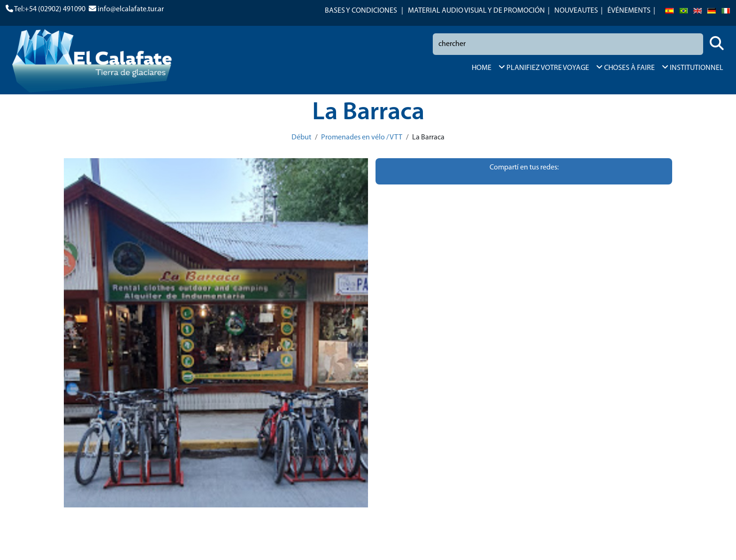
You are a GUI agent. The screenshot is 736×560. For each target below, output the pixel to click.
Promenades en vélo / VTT (362, 138)
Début (301, 138)
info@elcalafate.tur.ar (131, 9)
